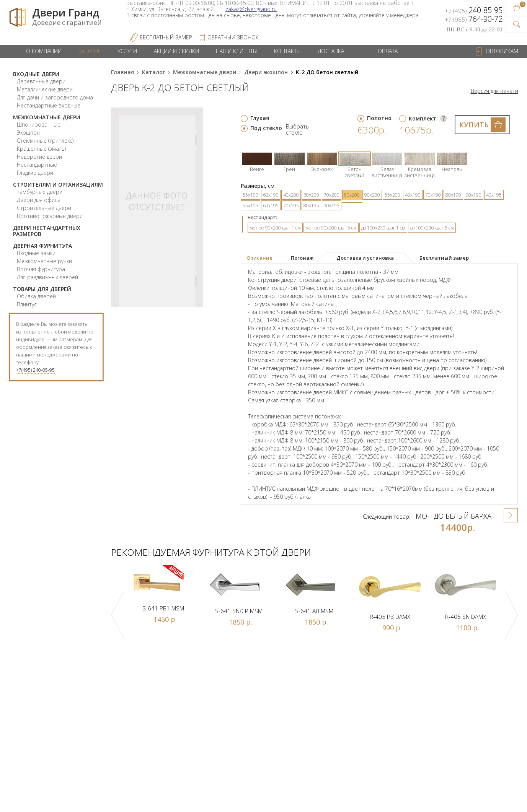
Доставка (331, 51)
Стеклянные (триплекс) (45, 141)
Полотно (379, 118)
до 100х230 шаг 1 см (383, 228)
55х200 (392, 195)
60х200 (311, 195)
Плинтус (27, 304)
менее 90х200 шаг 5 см (331, 228)
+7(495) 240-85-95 (35, 370)
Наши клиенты (237, 51)
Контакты (287, 51)
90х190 (474, 195)
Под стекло (266, 128)
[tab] (265, 258)
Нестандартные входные (49, 105)
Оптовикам (502, 51)
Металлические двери (45, 89)
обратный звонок (233, 37)
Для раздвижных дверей (47, 277)
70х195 (291, 206)
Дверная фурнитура (42, 246)
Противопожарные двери (50, 216)
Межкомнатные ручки (44, 261)
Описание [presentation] (259, 258)
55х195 (250, 206)
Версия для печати (494, 91)
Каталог (90, 51)
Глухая (260, 118)
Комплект (423, 118)
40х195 (494, 195)
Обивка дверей (36, 296)
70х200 (332, 195)
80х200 (352, 195)
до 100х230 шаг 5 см (432, 228)
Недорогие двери (39, 157)
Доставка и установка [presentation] (365, 258)
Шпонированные (39, 124)
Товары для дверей (42, 289)
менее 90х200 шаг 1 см (275, 228)
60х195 (271, 206)
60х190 (271, 195)
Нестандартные (37, 165)
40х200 (291, 195)
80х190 (453, 195)
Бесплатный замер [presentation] (444, 258)
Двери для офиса (39, 200)
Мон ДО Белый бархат (455, 516)
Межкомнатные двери (47, 117)
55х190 (250, 195)
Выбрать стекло (297, 130)
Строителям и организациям (58, 185)
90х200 (372, 195)
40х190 (413, 195)
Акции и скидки (176, 51)
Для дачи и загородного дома (55, 97)
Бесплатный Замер (166, 37)
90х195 (332, 206)
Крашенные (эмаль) (41, 149)
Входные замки (36, 253)
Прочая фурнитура (41, 269)
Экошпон (28, 133)
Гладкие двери (35, 173)
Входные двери (36, 74)
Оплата (388, 51)
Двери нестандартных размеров (47, 231)
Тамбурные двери (40, 192)
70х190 (433, 195)
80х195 (311, 206)
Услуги (127, 51)
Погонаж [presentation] (302, 258)
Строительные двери (44, 208)
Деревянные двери (41, 81)
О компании (44, 51)
